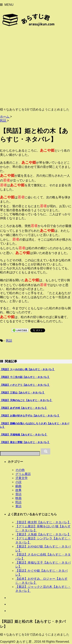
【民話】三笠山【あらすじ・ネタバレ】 (22, 393)
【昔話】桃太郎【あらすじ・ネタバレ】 (43, 522)
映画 (18, 498)
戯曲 (18, 486)
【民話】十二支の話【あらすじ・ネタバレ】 (25, 377)
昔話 (18, 494)
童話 (18, 506)
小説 (18, 482)
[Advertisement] (36, 69)
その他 (20, 470)
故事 (18, 490)
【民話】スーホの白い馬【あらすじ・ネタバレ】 (27, 369)
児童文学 (22, 478)
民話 (9, 341)
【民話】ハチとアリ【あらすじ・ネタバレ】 (25, 385)
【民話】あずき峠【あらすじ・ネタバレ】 (24, 408)
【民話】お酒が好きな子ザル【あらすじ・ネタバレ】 (30, 416)
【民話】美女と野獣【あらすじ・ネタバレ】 (25, 442)
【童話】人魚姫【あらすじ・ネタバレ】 (43, 534)
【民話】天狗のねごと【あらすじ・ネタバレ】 (26, 400)
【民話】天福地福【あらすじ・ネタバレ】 (24, 435)
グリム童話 (23, 474)
